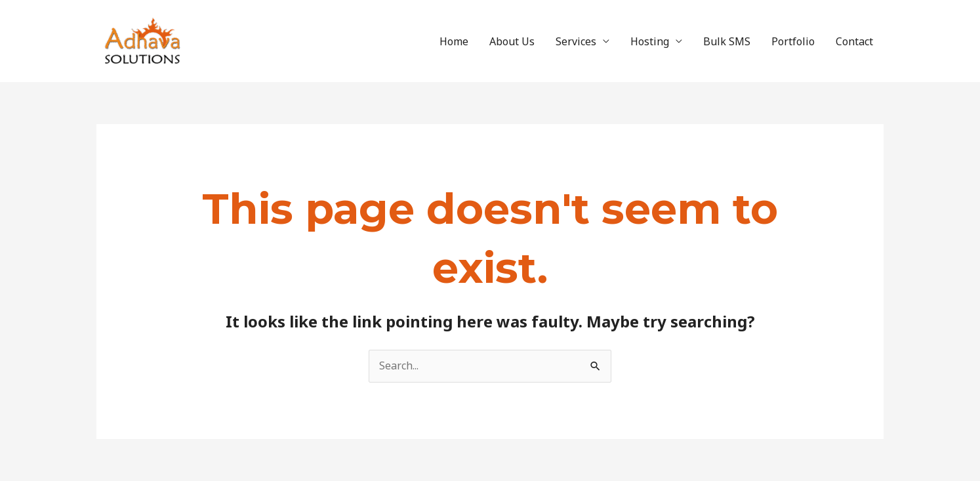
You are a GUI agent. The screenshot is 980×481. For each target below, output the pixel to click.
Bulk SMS (727, 41)
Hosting (650, 41)
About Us (512, 41)
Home (454, 41)
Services (576, 41)
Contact (854, 41)
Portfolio (793, 41)
